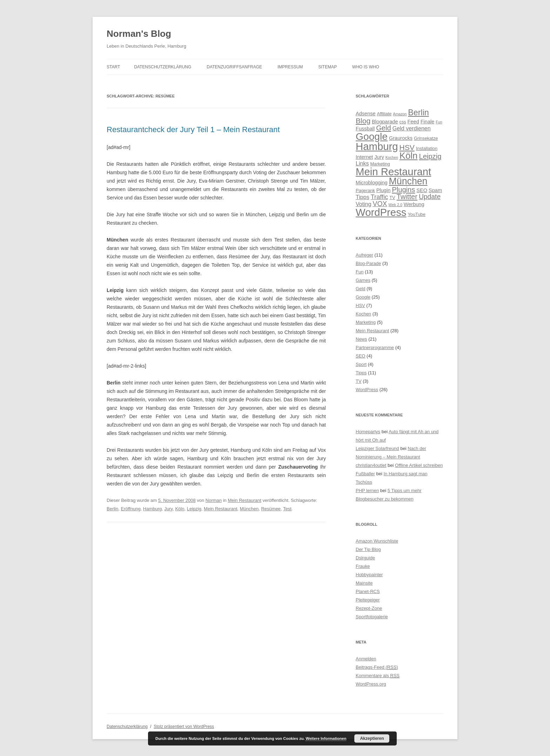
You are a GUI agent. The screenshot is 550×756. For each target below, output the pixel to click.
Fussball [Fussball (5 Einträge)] (365, 129)
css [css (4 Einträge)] (403, 122)
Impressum (290, 67)
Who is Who (366, 67)
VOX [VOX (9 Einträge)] (380, 204)
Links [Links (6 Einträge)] (362, 163)
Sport (361, 364)
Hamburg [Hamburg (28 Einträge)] (377, 146)
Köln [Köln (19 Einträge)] (409, 156)
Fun (360, 272)
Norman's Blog (139, 34)
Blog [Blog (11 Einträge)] (363, 121)
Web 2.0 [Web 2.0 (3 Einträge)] (395, 205)
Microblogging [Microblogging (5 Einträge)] (372, 183)
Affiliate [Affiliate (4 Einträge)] (384, 114)
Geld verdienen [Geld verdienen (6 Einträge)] (412, 128)
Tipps (361, 373)
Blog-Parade (368, 263)
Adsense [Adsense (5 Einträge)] (366, 114)
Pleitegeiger (368, 600)
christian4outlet (371, 465)
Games (363, 280)
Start (113, 67)
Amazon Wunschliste (377, 541)
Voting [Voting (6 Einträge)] (364, 204)
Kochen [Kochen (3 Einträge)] (392, 157)
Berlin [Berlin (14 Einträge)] (418, 113)
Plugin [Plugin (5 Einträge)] (383, 190)
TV (359, 381)
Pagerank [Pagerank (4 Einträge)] (365, 190)
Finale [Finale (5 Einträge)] (428, 122)
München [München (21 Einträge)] (408, 181)
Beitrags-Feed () (377, 667)
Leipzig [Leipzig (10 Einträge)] (430, 156)
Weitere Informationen (326, 738)
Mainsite (364, 583)
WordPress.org (371, 684)
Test (287, 509)
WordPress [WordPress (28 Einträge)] (381, 212)
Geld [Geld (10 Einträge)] (384, 128)
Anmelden (366, 659)
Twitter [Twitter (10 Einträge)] (407, 197)
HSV (360, 305)
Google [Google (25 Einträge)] (372, 136)
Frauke (363, 566)
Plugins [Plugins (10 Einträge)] (403, 190)
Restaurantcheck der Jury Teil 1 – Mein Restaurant (193, 130)
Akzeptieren (372, 738)
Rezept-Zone (369, 608)
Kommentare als (378, 676)
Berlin (112, 509)
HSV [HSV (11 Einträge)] (407, 147)
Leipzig (194, 509)
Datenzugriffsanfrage (234, 67)
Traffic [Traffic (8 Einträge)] (380, 197)
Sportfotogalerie (372, 617)
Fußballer (365, 474)
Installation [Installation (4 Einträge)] (427, 148)
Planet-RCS (368, 591)
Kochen (363, 314)
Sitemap (328, 67)
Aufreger (364, 255)
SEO (360, 356)
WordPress (367, 390)
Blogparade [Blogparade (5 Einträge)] (385, 122)
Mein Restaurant (244, 500)
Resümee (271, 509)
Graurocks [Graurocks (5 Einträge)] (401, 138)
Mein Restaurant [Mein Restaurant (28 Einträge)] (393, 172)
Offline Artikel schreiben (419, 465)
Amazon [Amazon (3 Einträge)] (400, 114)
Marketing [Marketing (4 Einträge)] (380, 164)
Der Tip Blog (368, 549)
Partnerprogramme (375, 348)
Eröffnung (130, 509)
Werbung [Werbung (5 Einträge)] (414, 204)
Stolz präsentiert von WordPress (184, 727)
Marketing (366, 322)
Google (363, 297)
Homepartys (368, 432)
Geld (360, 289)
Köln (180, 509)
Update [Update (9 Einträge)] (430, 197)
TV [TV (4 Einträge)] (392, 197)
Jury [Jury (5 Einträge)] (379, 157)
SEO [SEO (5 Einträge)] (422, 190)
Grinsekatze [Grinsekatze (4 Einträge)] (426, 138)
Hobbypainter (369, 575)
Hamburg (152, 509)
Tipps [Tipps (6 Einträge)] (363, 197)
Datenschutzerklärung (163, 67)
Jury (169, 509)
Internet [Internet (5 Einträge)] (364, 157)
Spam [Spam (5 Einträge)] (435, 190)
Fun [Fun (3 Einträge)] (439, 122)
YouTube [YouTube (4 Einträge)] (416, 214)
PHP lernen (367, 491)
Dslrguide (365, 558)
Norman (214, 500)
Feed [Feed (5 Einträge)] (413, 122)
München (249, 509)
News (361, 339)
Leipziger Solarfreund (377, 448)
